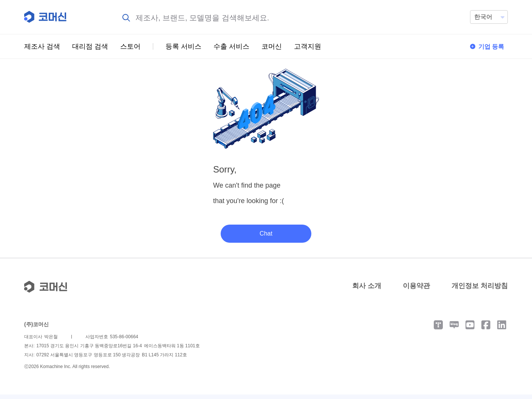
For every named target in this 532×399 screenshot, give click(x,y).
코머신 (272, 46)
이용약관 (416, 290)
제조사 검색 (42, 46)
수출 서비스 (231, 46)
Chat (266, 238)
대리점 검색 (90, 46)
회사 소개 (367, 290)
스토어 (130, 46)
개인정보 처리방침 (480, 290)
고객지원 (308, 46)
